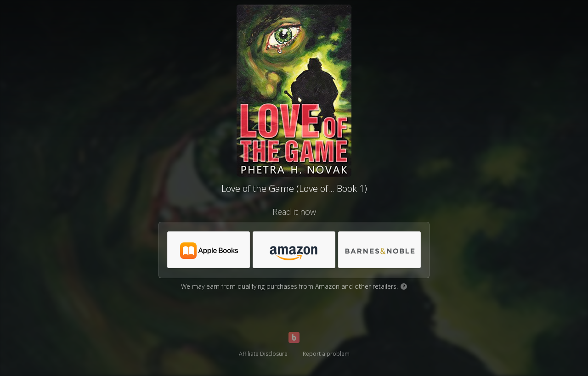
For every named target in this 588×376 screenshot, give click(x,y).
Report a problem (326, 354)
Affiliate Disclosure (263, 354)
